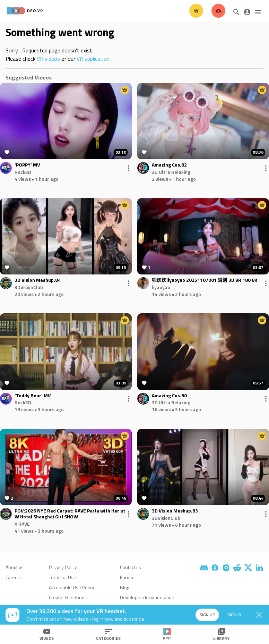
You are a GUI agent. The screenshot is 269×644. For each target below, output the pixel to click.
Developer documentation (147, 597)
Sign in (234, 615)
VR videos (48, 59)
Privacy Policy (63, 567)
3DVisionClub (29, 287)
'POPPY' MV (27, 165)
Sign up (207, 615)
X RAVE (22, 524)
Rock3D (23, 172)
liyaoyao (161, 287)
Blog (125, 587)
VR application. (94, 59)
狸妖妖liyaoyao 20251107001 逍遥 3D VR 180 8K (205, 280)
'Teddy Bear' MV (33, 396)
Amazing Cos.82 (169, 165)
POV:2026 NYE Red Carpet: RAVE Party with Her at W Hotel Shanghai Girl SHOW (70, 514)
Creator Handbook (68, 597)
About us (15, 567)
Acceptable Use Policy (72, 587)
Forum (127, 577)
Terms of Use (63, 577)
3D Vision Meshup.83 (175, 511)
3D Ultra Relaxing (171, 172)
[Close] (259, 615)
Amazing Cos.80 (169, 396)
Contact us (131, 567)
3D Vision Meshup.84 (38, 280)
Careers (14, 577)
